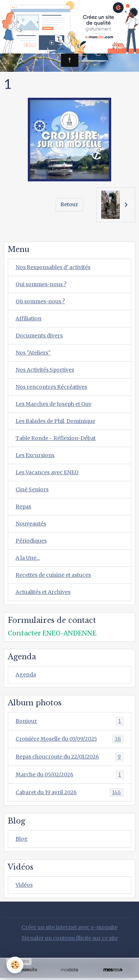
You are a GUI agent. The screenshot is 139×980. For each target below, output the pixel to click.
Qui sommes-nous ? (41, 284)
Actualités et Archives (43, 592)
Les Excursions (35, 455)
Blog (22, 839)
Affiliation (29, 318)
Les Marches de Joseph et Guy (54, 404)
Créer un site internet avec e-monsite (69, 927)
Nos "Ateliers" (33, 353)
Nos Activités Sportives (45, 370)
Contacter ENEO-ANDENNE (52, 633)
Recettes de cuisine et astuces (53, 575)
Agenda (26, 675)
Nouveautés (31, 524)
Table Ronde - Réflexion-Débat (56, 438)
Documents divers (39, 336)
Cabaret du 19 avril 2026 (69, 793)
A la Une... (28, 558)
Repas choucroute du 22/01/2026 (69, 757)
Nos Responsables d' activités (53, 267)
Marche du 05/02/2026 (69, 775)
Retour (69, 204)
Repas (23, 507)
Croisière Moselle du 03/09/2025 (69, 739)
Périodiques (31, 541)
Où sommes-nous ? (40, 301)
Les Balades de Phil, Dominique (55, 421)
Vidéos (24, 885)
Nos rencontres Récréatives (51, 387)
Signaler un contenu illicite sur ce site (70, 938)
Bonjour (69, 721)
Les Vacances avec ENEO (47, 472)
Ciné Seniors (32, 489)
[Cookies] (15, 965)
